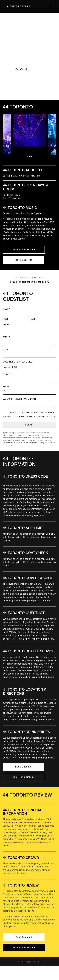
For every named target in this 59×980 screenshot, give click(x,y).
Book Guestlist (24, 260)
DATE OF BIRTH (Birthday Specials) (20, 399)
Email (7, 337)
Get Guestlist (23, 69)
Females (7, 374)
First (6, 319)
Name (7, 309)
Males (6, 387)
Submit (30, 425)
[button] (27, 157)
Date (5, 350)
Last (33, 319)
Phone (6, 325)
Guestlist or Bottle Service (18, 362)
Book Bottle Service (24, 249)
